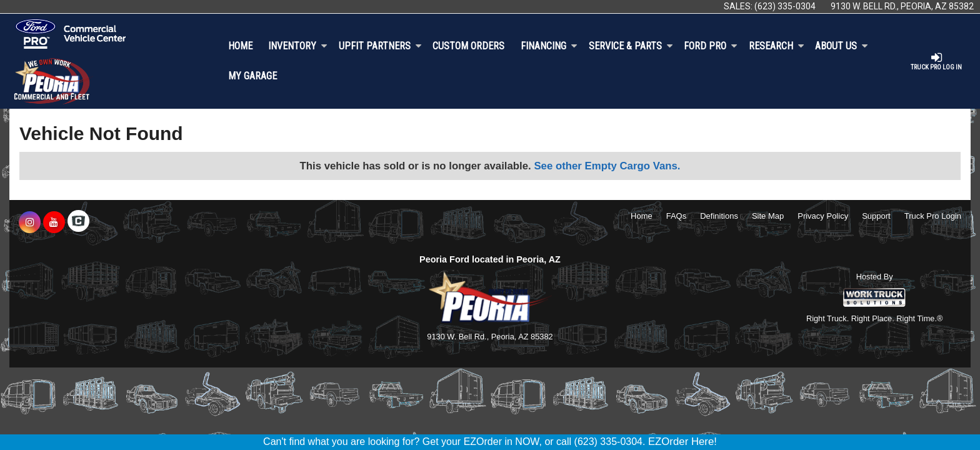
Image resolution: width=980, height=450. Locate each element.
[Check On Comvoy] (78, 222)
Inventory (298, 46)
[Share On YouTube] (54, 222)
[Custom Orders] (469, 46)
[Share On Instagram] (30, 222)
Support (876, 216)
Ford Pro (711, 46)
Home (240, 46)
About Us (842, 46)
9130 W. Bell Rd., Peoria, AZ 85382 (902, 6)
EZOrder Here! (682, 442)
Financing (549, 46)
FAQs (677, 216)
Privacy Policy (823, 216)
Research (777, 46)
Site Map (768, 216)
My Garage (252, 76)
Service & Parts (631, 46)
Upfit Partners (380, 46)
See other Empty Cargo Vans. (607, 166)
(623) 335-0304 (785, 6)
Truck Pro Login (933, 216)
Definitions (719, 216)
